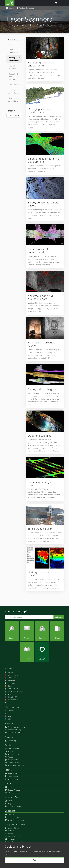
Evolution (10, 683)
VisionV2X (10, 694)
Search (59, 617)
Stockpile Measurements (14, 67)
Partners (9, 831)
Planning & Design (13, 730)
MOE (8, 719)
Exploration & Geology (15, 727)
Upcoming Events (13, 806)
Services (9, 737)
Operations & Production (16, 733)
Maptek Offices (12, 828)
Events (18, 797)
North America (12, 754)
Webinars (10, 787)
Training (8, 745)
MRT (8, 703)
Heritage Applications (13, 100)
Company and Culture (15, 824)
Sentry (9, 686)
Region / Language (25, 8)
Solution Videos (12, 790)
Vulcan (9, 672)
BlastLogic (10, 680)
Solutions (9, 723)
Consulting (10, 741)
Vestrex (9, 711)
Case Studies (11, 776)
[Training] (27, 652)
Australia (9, 752)
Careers (9, 814)
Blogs (8, 804)
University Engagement (15, 820)
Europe (9, 757)
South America (15, 765)
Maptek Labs (11, 779)
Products (9, 669)
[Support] (12, 631)
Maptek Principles (13, 836)
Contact (10, 8)
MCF (8, 716)
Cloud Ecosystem (13, 707)
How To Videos (12, 793)
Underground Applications (14, 59)
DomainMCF (11, 697)
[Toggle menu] (61, 3)
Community (10, 839)
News (7, 797)
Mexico (12, 763)
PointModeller (12, 700)
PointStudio (11, 678)
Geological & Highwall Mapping (13, 77)
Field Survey (13, 85)
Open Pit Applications (13, 51)
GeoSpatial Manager (14, 692)
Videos (8, 783)
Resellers (10, 834)
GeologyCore (11, 689)
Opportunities (11, 811)
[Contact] (27, 631)
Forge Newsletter (13, 773)
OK (35, 860)
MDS (8, 713)
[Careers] (42, 631)
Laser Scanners (12, 675)
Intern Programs (12, 817)
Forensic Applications (13, 91)
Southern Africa (12, 760)
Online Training (12, 749)
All (9, 44)
